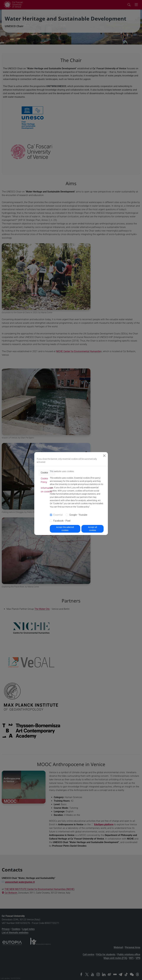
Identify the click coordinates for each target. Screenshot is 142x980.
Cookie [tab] (44, 473)
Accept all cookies (92, 529)
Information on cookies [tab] (47, 490)
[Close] (104, 456)
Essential (58, 515)
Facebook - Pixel (62, 521)
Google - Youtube (78, 515)
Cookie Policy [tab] (44, 480)
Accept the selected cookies (65, 529)
